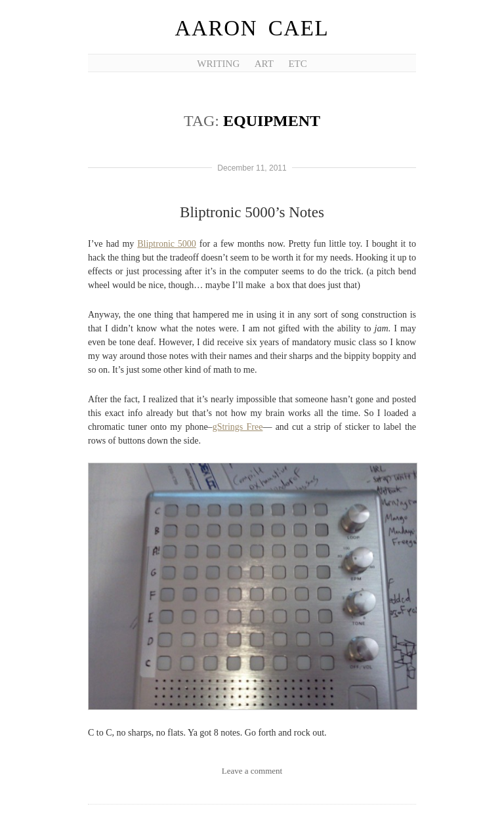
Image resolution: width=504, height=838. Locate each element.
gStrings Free (238, 427)
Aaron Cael (252, 28)
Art (264, 64)
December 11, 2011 (252, 168)
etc (297, 64)
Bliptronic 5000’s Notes (252, 212)
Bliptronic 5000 (167, 244)
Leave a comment (252, 771)
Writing (218, 64)
